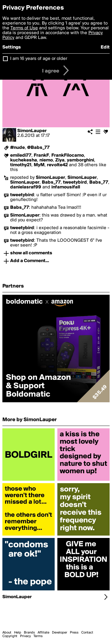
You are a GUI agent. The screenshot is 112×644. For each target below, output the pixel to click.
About (7, 633)
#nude (17, 148)
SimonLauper (32, 131)
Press (74, 633)
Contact (87, 633)
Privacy (25, 636)
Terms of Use (24, 28)
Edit (105, 47)
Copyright (10, 636)
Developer (60, 633)
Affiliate (43, 633)
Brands (29, 633)
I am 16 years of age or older (39, 59)
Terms (38, 636)
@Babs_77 (38, 148)
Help (18, 633)
